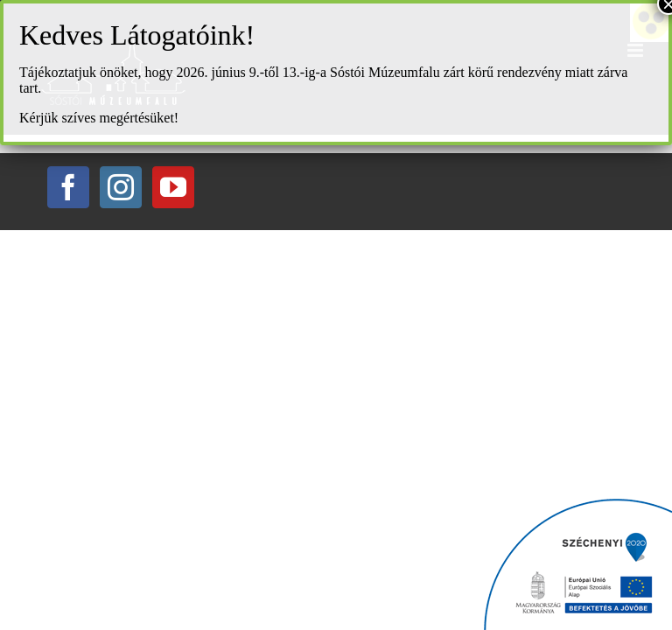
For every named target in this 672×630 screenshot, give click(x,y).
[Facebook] (68, 187)
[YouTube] (173, 187)
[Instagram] (121, 187)
